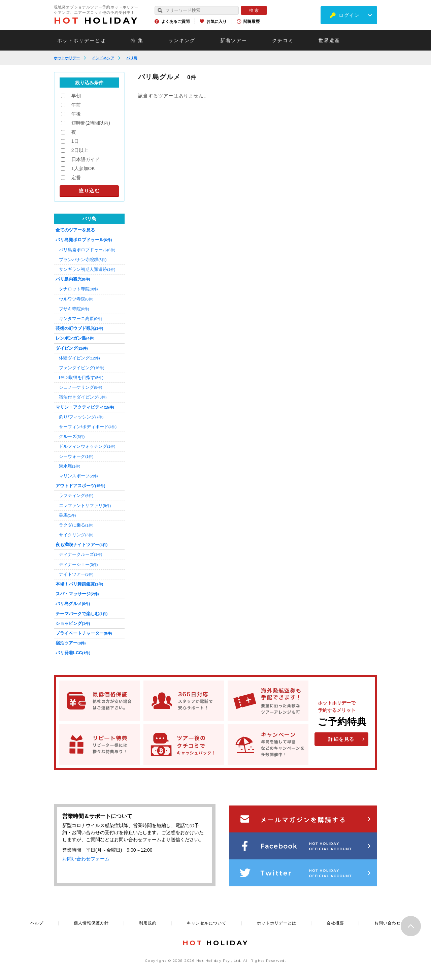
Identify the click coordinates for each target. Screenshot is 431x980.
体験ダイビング (79, 358)
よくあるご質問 (175, 22)
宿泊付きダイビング (83, 397)
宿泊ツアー (71, 643)
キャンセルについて (207, 923)
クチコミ (283, 40)
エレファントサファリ (85, 505)
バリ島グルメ (73, 604)
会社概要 (335, 923)
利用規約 (148, 923)
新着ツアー (234, 40)
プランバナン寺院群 (83, 260)
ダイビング (72, 348)
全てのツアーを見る (75, 230)
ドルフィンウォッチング (87, 446)
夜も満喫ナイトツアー (81, 545)
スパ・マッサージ (77, 594)
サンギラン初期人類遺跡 (87, 269)
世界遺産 (329, 40)
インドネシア (103, 58)
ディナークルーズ (80, 554)
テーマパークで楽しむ (81, 614)
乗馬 (67, 515)
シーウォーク (76, 456)
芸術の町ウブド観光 (79, 328)
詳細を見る (341, 739)
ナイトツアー (76, 574)
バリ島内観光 (73, 279)
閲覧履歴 (252, 22)
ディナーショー (78, 564)
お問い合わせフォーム (86, 859)
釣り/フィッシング (81, 417)
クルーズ (72, 436)
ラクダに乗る (76, 525)
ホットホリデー (67, 58)
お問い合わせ (388, 923)
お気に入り (217, 22)
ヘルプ (37, 923)
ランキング (182, 40)
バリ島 (132, 58)
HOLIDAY (96, 21)
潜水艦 (70, 466)
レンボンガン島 (75, 338)
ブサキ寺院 (74, 309)
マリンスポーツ (78, 476)
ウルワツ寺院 (76, 299)
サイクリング (76, 535)
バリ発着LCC (73, 653)
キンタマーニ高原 (80, 319)
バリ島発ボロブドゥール (84, 240)
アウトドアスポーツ (80, 486)
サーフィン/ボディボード (88, 427)
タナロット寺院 (78, 289)
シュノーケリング (80, 387)
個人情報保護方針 (91, 923)
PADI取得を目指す (81, 377)
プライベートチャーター (84, 633)
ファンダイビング (82, 368)
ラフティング (76, 495)
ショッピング (73, 623)
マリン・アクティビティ (85, 407)
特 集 (137, 40)
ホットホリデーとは (81, 40)
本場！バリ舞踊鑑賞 (79, 584)
